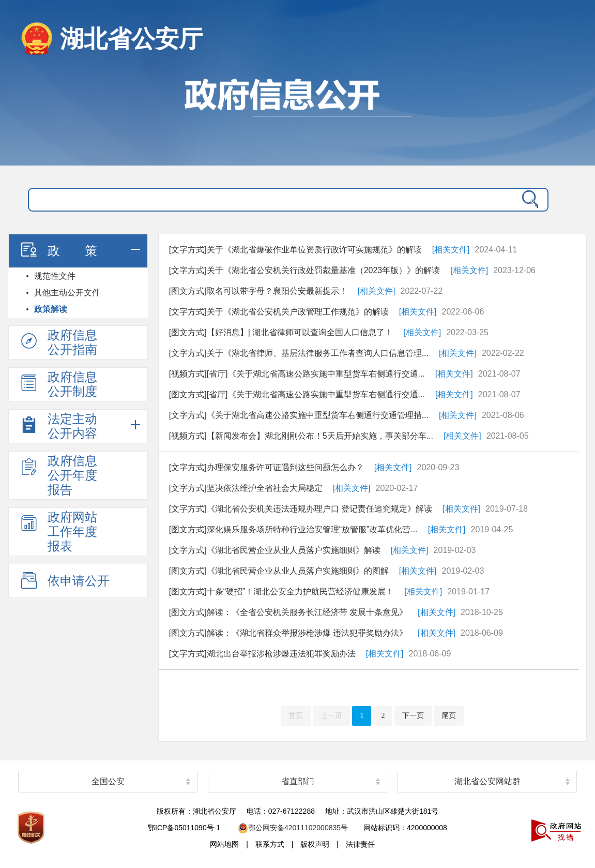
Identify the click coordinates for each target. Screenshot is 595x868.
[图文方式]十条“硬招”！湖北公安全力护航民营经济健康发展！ (282, 592)
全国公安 (108, 781)
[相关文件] (451, 250)
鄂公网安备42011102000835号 (293, 828)
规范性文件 (55, 276)
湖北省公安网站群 (487, 781)
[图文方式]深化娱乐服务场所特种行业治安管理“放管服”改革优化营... (293, 529)
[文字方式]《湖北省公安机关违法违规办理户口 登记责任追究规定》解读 (301, 509)
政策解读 (51, 309)
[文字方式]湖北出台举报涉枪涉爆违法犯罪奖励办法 (262, 654)
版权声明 (315, 844)
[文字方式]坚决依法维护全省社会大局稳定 (246, 488)
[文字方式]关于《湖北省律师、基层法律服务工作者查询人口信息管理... (299, 353)
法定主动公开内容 (58, 426)
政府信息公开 (298, 116)
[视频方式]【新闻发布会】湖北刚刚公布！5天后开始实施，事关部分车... (301, 436)
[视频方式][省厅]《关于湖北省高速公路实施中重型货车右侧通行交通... (297, 374)
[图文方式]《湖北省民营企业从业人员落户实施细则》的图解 (279, 571)
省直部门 (298, 781)
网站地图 (224, 844)
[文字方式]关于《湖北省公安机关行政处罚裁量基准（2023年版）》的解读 (304, 270)
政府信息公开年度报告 (58, 475)
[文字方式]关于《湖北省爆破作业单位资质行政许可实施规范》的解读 (295, 250)
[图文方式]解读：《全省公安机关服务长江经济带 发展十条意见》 (288, 612)
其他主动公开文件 (67, 293)
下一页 (413, 716)
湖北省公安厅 (131, 39)
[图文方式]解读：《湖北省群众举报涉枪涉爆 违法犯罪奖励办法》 (288, 633)
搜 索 (528, 200)
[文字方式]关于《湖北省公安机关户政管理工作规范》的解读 (279, 312)
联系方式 (270, 844)
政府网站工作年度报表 (58, 532)
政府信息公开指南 (58, 342)
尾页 (449, 716)
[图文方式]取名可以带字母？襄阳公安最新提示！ (258, 291)
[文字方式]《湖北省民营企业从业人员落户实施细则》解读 (275, 550)
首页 (296, 716)
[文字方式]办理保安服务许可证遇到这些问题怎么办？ (266, 467)
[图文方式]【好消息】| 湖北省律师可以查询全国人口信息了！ (281, 332)
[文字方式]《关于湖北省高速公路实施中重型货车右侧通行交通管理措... (299, 415)
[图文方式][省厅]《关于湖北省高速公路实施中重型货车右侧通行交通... (297, 394)
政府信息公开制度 (58, 384)
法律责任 (360, 844)
